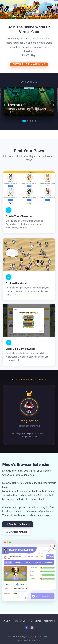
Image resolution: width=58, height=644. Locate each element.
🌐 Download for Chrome (18, 524)
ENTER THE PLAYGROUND (29, 64)
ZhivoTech (35, 640)
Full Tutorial (35, 621)
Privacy (7, 621)
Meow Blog (49, 621)
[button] (24, 121)
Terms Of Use (20, 621)
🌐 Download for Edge (16, 532)
